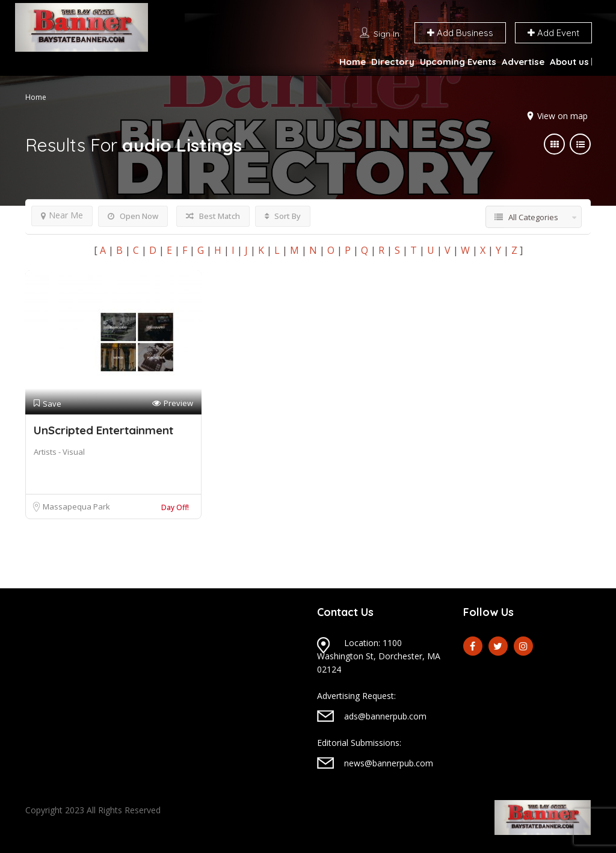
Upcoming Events (458, 62)
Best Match (213, 216)
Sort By (283, 216)
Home (353, 62)
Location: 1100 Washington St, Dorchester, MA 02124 (379, 656)
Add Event (553, 33)
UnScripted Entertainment (103, 430)
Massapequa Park (76, 507)
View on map (562, 116)
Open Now (133, 216)
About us (569, 62)
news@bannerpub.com (389, 763)
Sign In (387, 34)
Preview (173, 403)
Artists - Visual (59, 452)
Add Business (460, 33)
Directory (393, 62)
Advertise (523, 62)
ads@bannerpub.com (385, 716)
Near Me (62, 215)
